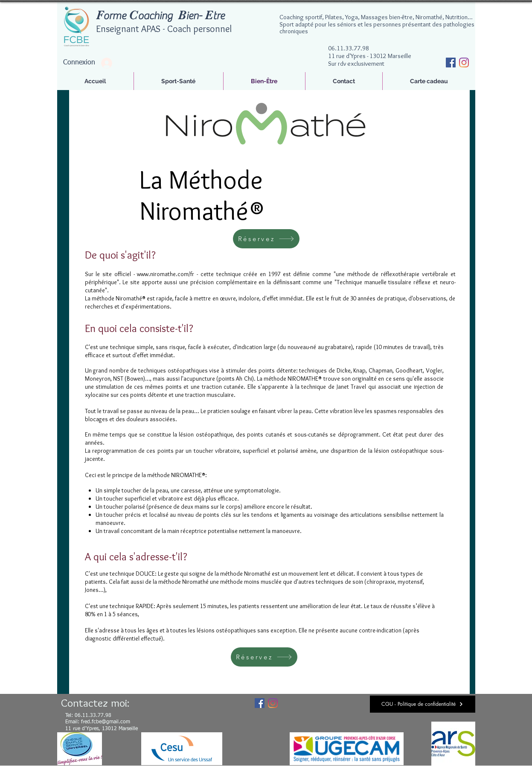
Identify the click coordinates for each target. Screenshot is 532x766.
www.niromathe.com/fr (166, 274)
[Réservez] (266, 239)
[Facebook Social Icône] (451, 63)
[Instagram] (464, 63)
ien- (194, 16)
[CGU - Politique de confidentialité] (423, 704)
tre (219, 16)
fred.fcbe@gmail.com (106, 722)
